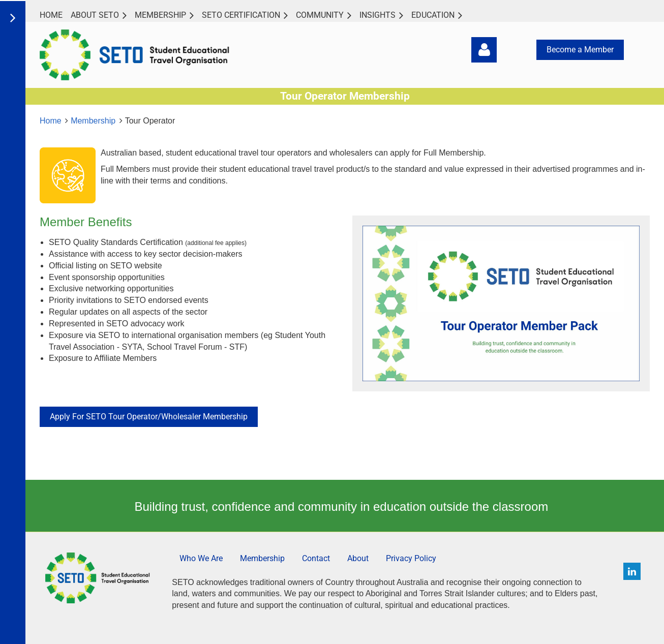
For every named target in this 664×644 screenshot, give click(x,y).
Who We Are (201, 558)
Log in (484, 50)
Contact (316, 558)
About (358, 558)
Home (51, 121)
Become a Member (580, 50)
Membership (93, 121)
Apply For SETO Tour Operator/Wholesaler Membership (149, 417)
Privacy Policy (411, 558)
